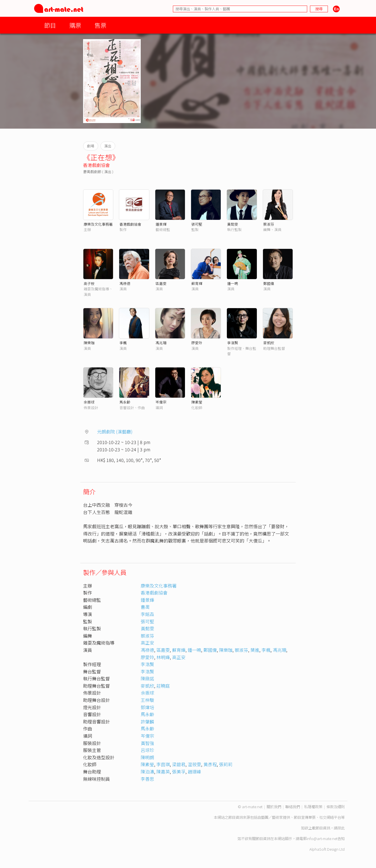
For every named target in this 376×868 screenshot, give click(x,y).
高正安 (147, 643)
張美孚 (179, 772)
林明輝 (163, 657)
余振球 (89, 402)
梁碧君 (179, 764)
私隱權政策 (313, 807)
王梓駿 (147, 700)
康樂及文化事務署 (98, 224)
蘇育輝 (197, 283)
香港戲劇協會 (97, 165)
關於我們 (274, 807)
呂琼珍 (147, 750)
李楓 (123, 343)
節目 (50, 25)
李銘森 (147, 614)
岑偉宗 (161, 402)
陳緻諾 (147, 678)
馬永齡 (125, 402)
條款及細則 (336, 807)
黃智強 (147, 743)
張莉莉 (226, 764)
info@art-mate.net (322, 838)
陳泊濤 (147, 772)
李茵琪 (163, 764)
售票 (100, 25)
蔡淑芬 (269, 224)
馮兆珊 (161, 343)
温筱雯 (194, 764)
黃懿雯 (233, 224)
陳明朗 (147, 757)
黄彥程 (210, 764)
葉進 (255, 650)
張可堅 (197, 224)
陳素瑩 (197, 402)
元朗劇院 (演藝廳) (115, 431)
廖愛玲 (197, 343)
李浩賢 (233, 343)
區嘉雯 (161, 283)
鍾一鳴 (233, 283)
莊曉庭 (163, 686)
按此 (341, 828)
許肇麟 (147, 721)
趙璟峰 (194, 772)
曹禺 (145, 607)
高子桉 (89, 283)
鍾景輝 (161, 224)
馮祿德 (125, 283)
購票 (75, 25)
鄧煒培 (147, 707)
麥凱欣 (269, 343)
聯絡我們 (293, 807)
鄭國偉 (269, 283)
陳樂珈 (89, 343)
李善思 (147, 779)
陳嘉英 (163, 772)
